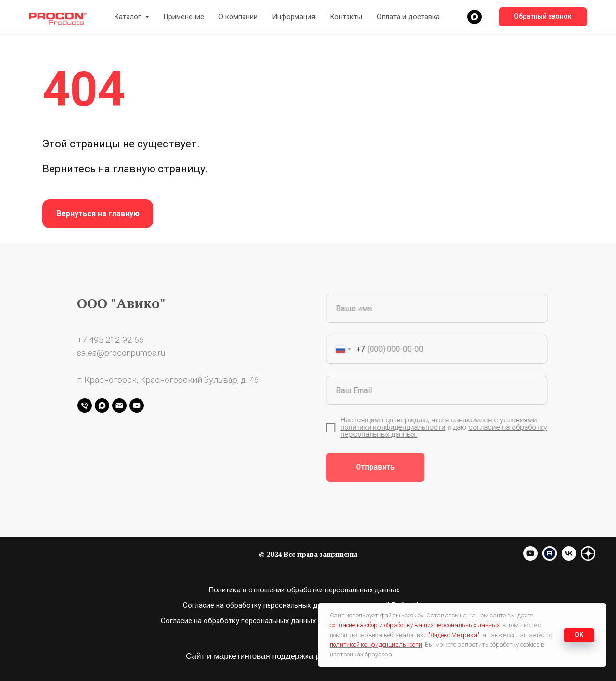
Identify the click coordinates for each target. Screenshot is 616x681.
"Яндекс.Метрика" (454, 635)
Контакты (346, 17)
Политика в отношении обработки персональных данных (304, 590)
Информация (294, 17)
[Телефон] (85, 406)
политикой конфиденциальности (376, 645)
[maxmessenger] (475, 17)
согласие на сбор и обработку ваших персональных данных (415, 625)
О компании (238, 17)
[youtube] (137, 406)
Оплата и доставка (408, 17)
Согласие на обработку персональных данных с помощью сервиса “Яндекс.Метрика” (304, 621)
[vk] (569, 558)
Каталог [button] (128, 17)
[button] (543, 17)
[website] (550, 558)
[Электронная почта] (119, 406)
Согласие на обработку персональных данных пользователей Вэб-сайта (304, 605)
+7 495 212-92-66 (110, 340)
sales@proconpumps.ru (121, 353)
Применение (184, 17)
